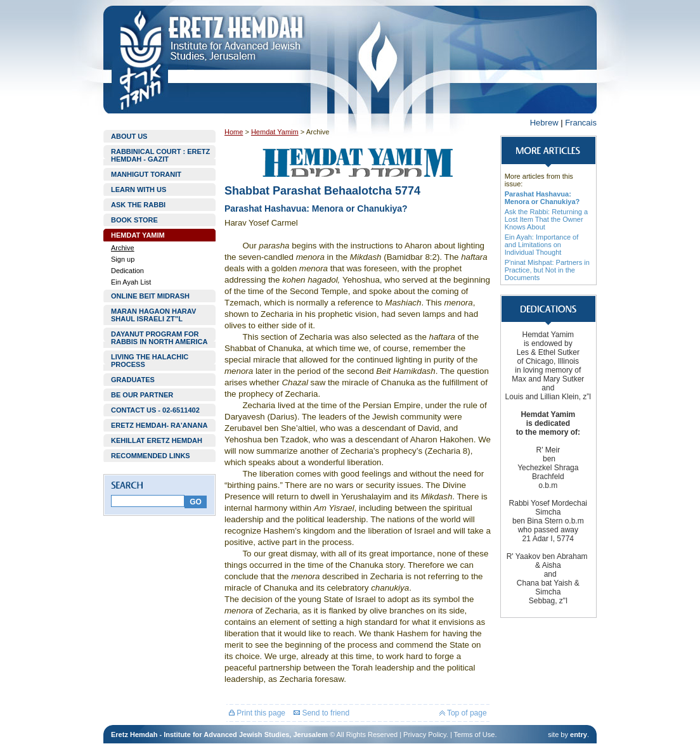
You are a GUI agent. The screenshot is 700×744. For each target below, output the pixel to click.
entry (579, 734)
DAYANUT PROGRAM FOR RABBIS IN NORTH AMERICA (159, 338)
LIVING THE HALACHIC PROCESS (150, 361)
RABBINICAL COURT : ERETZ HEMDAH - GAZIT (160, 155)
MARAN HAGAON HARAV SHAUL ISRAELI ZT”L (153, 315)
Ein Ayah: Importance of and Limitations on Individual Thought (542, 245)
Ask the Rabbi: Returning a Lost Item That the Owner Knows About (546, 219)
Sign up (123, 259)
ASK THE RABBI (138, 205)
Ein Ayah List (131, 282)
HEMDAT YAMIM (138, 235)
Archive (123, 248)
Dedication (127, 271)
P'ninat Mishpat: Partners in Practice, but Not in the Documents (547, 270)
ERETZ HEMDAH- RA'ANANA (159, 425)
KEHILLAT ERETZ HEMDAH (157, 440)
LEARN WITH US (139, 189)
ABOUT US (129, 136)
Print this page (257, 713)
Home (234, 132)
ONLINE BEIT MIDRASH (150, 296)
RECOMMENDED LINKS (151, 456)
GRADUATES (133, 380)
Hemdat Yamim (275, 132)
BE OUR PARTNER (142, 395)
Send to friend (321, 713)
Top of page (463, 713)
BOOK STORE (134, 220)
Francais (581, 123)
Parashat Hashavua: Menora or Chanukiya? (542, 198)
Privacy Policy (425, 734)
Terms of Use (475, 734)
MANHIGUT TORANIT (146, 174)
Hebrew (544, 123)
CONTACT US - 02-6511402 (155, 410)
